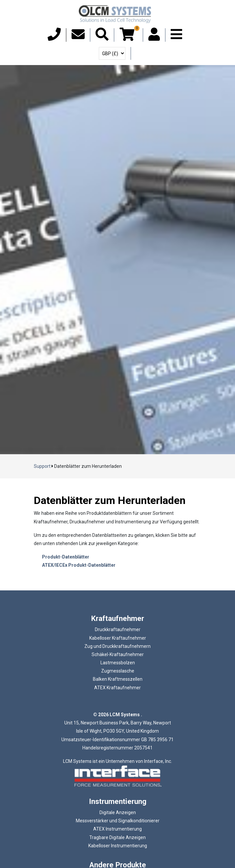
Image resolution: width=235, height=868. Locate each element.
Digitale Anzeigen (118, 812)
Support (42, 466)
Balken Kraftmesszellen (118, 679)
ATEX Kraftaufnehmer (117, 688)
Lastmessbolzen (118, 663)
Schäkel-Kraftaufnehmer (118, 654)
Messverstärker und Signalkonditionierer (118, 821)
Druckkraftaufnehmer (118, 629)
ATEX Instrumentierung (117, 829)
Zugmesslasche (118, 671)
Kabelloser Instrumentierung (118, 846)
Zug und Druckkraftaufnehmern (117, 646)
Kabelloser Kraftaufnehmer (118, 638)
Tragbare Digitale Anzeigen (117, 837)
